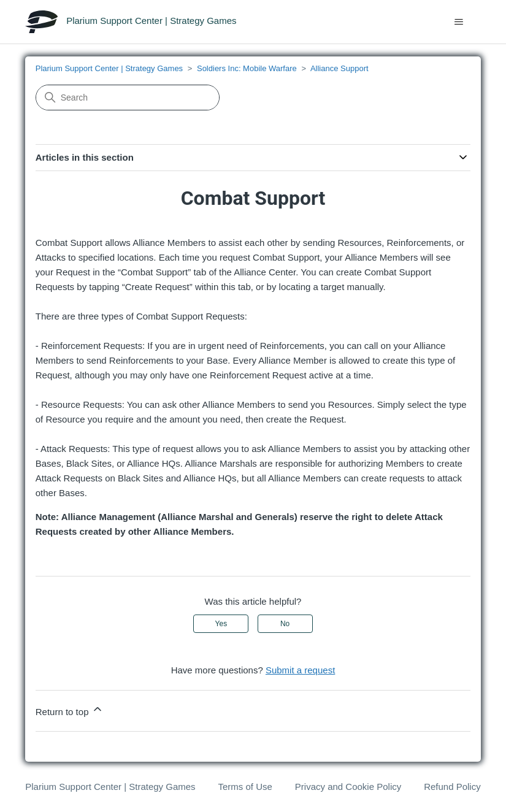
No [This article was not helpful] (285, 624)
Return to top (70, 710)
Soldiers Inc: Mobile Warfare (247, 68)
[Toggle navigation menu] (459, 22)
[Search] (128, 98)
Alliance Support (339, 68)
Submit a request (300, 670)
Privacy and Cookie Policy (348, 787)
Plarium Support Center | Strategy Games (109, 68)
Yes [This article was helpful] (221, 624)
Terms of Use (245, 787)
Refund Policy (452, 787)
